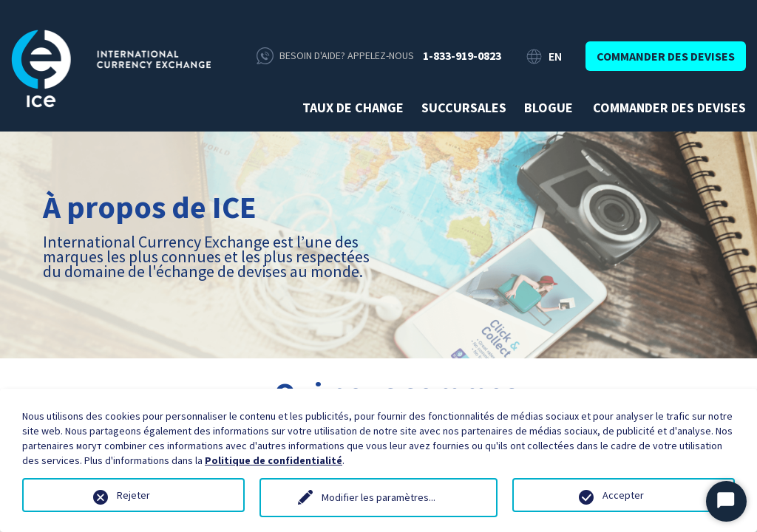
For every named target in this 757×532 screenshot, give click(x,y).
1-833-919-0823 (462, 55)
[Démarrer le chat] (726, 501)
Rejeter (133, 495)
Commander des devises (666, 56)
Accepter (623, 495)
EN (555, 56)
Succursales (464, 108)
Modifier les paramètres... (378, 497)
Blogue (549, 108)
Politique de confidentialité (274, 460)
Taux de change (353, 108)
